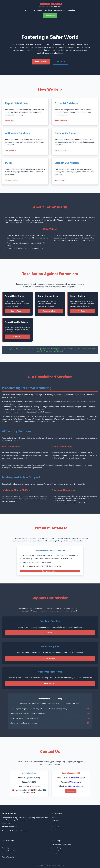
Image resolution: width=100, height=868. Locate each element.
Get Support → (60, 150)
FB (11, 831)
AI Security (6, 848)
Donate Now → (61, 180)
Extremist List (60, 10)
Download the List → (50, 571)
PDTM (4, 845)
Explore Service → (12, 180)
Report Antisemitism (8, 857)
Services (48, 10)
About (28, 10)
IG (25, 831)
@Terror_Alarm (75, 782)
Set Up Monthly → (50, 658)
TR (21, 831)
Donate (54, 830)
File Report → (83, 311)
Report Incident (41, 62)
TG (7, 831)
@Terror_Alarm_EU (76, 786)
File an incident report (76, 778)
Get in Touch (50, 15)
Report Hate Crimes (9, 854)
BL (16, 831)
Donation (71, 10)
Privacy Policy (56, 848)
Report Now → (11, 121)
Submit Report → (18, 311)
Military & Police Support (10, 851)
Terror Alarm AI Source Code (61, 845)
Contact (54, 854)
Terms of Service (57, 851)
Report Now (71, 791)
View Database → (62, 121)
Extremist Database (58, 827)
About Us (55, 818)
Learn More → (11, 150)
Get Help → (18, 337)
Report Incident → (50, 311)
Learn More (61, 62)
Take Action (37, 10)
